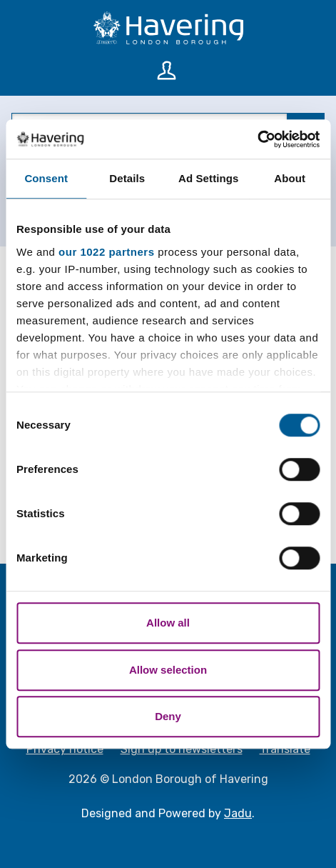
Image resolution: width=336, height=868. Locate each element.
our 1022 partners (106, 252)
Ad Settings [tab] (208, 178)
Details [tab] (127, 178)
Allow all (168, 623)
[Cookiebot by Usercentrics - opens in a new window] (257, 139)
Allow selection (168, 670)
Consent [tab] (46, 178)
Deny (168, 716)
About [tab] (290, 178)
